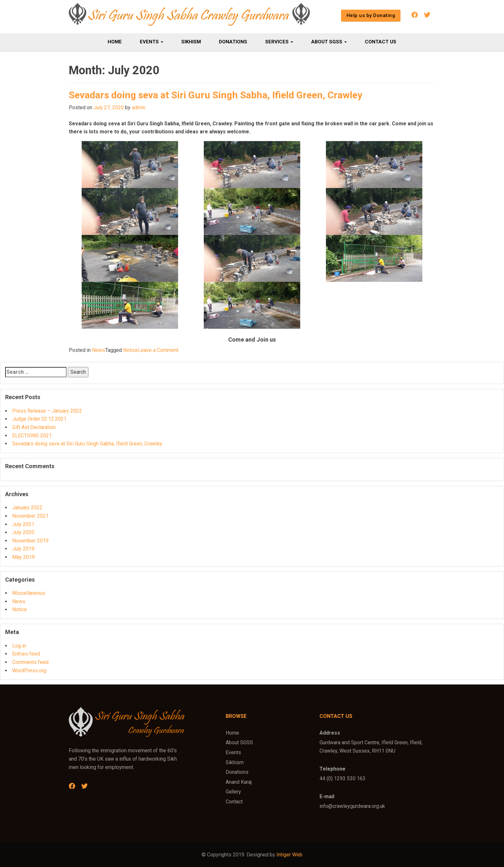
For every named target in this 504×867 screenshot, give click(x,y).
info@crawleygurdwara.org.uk (352, 806)
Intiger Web (289, 855)
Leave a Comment (158, 350)
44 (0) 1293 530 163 (342, 778)
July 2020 (23, 532)
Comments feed (30, 662)
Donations (233, 42)
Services (279, 42)
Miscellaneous (29, 593)
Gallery (233, 792)
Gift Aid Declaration (34, 427)
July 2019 (23, 549)
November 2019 (30, 541)
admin (139, 107)
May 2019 (23, 557)
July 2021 (23, 524)
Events (152, 42)
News (99, 350)
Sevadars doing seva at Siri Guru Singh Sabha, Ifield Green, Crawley (216, 95)
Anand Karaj (239, 782)
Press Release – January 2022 (47, 411)
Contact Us (381, 42)
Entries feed (26, 654)
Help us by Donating (371, 15)
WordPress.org (29, 670)
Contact (234, 802)
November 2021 (30, 516)
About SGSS (329, 42)
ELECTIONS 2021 (32, 436)
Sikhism (191, 42)
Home (115, 42)
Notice (130, 350)
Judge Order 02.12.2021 (39, 419)
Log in (19, 646)
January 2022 (27, 508)
